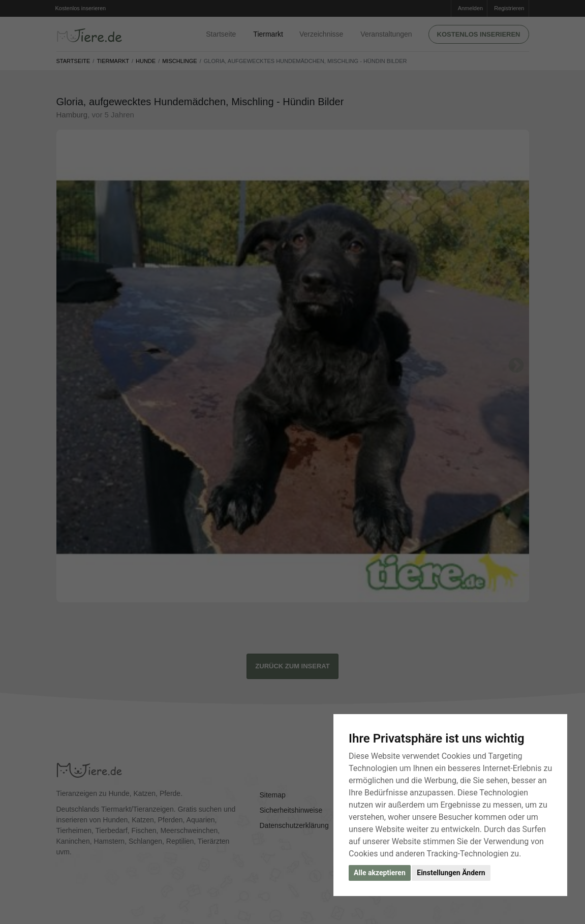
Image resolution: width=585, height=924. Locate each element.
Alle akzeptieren (380, 873)
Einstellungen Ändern (451, 873)
